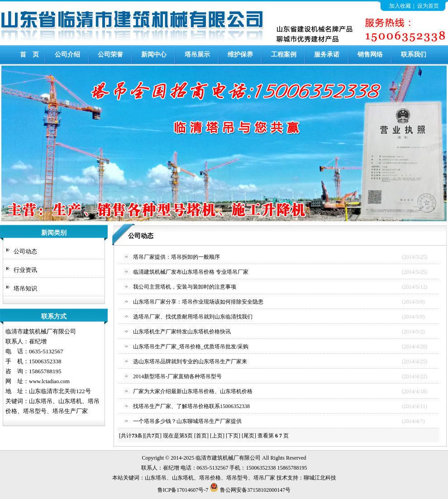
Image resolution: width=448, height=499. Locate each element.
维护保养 (240, 55)
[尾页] (249, 436)
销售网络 (370, 55)
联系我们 (414, 55)
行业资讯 (25, 270)
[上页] (217, 436)
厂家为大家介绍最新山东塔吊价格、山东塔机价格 (193, 391)
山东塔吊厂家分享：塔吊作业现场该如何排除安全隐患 (198, 302)
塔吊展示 (197, 55)
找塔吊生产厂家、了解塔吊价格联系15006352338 (191, 406)
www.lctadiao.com (49, 381)
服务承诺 (327, 55)
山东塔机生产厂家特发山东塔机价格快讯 (182, 332)
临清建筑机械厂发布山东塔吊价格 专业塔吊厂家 (191, 272)
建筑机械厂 (225, 458)
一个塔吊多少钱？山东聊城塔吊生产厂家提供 (187, 421)
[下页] (233, 436)
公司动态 (25, 251)
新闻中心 (154, 55)
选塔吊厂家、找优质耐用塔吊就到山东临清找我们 (193, 317)
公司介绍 (67, 55)
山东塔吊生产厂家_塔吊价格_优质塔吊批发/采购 (191, 347)
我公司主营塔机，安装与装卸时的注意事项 (185, 287)
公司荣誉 (110, 55)
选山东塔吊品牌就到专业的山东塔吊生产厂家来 (190, 361)
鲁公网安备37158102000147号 (250, 490)
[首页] (201, 436)
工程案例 (284, 55)
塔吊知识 (25, 288)
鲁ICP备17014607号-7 (183, 490)
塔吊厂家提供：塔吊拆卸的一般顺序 (176, 257)
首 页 (29, 55)
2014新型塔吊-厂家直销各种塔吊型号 (177, 376)
